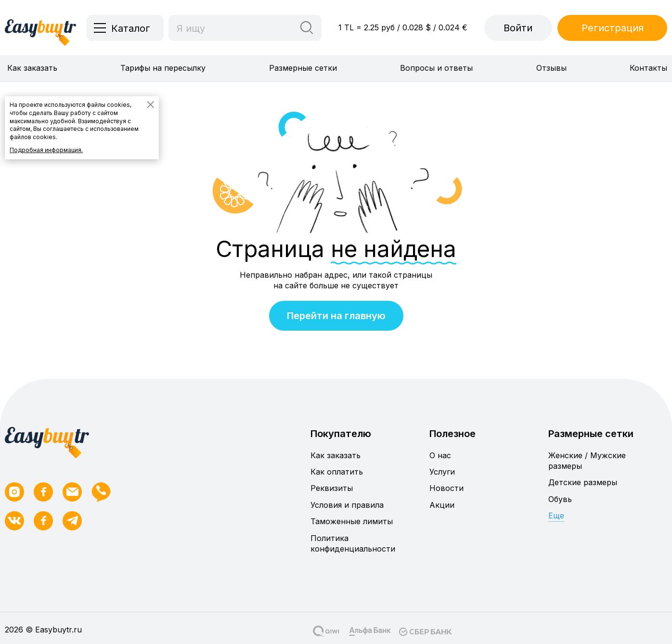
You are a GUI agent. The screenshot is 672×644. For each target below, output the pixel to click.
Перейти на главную (336, 316)
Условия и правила (347, 505)
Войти (518, 28)
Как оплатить (337, 472)
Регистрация (613, 28)
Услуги (442, 472)
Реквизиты (332, 488)
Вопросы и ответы (436, 68)
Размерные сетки (303, 68)
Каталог (131, 28)
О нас (440, 455)
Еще (556, 515)
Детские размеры (583, 482)
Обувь (560, 499)
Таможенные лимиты (352, 521)
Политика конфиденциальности (353, 543)
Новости (446, 488)
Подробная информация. (46, 150)
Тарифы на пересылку (163, 68)
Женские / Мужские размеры (587, 461)
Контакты (648, 68)
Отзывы (551, 68)
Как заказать (32, 68)
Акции (442, 505)
